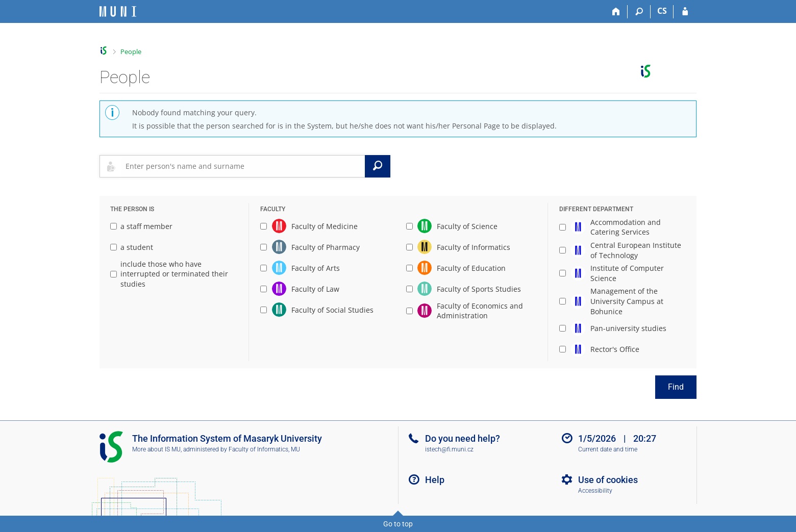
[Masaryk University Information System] (118, 11)
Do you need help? (463, 438)
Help (435, 480)
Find (676, 387)
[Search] (639, 12)
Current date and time (608, 449)
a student (132, 247)
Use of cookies (608, 480)
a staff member (141, 226)
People (131, 52)
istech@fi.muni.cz (449, 449)
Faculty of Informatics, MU (264, 449)
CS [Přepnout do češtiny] (662, 11)
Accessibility (595, 491)
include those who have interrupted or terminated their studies (169, 274)
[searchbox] (243, 166)
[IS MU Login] (685, 12)
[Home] (616, 12)
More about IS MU (156, 449)
